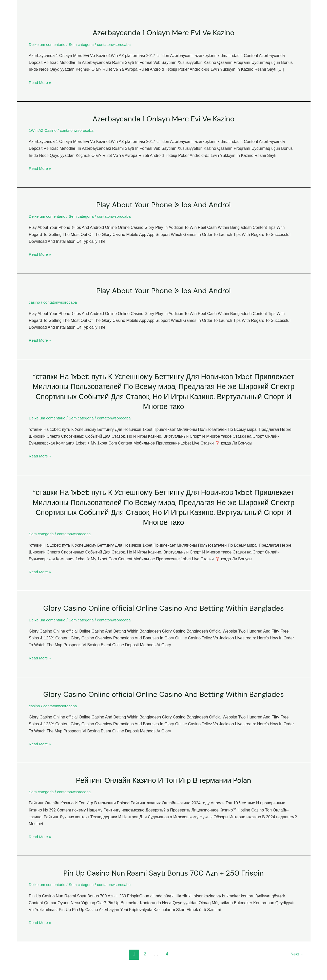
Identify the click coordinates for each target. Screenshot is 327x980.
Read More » (41, 82)
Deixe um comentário (48, 44)
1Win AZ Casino (43, 130)
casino (35, 302)
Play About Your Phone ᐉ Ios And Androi (164, 204)
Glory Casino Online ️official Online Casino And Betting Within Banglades (164, 607)
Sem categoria (83, 44)
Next (297, 953)
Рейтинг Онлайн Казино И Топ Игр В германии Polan (163, 779)
